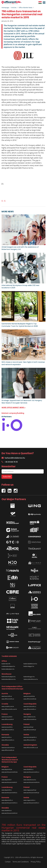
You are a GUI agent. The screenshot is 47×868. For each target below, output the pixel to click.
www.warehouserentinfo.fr (9, 782)
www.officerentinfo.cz (30, 709)
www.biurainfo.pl (28, 727)
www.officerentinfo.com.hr (9, 709)
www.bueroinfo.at (7, 696)
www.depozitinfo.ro (7, 800)
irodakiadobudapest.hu (8, 666)
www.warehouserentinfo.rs (31, 803)
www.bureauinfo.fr (7, 717)
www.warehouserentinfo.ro (9, 803)
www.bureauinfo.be (29, 696)
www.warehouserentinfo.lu (9, 793)
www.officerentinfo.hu (30, 719)
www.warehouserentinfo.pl (31, 793)
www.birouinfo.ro (7, 737)
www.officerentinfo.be (30, 699)
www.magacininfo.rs (29, 800)
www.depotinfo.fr (7, 780)
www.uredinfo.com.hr (8, 706)
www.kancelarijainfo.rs (30, 737)
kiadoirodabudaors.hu (8, 669)
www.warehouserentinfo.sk (9, 813)
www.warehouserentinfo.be (10, 772)
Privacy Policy (36, 862)
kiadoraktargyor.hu (29, 677)
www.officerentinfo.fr (8, 719)
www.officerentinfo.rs (30, 740)
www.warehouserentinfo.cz (31, 772)
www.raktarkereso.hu (30, 780)
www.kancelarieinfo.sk (8, 748)
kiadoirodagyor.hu (29, 666)
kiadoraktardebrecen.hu (9, 679)
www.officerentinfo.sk (8, 750)
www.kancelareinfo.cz (30, 706)
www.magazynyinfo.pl (30, 790)
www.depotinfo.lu (7, 790)
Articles (14, 8)
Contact (8, 862)
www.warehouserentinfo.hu (31, 782)
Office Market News (26, 8)
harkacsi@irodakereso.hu (13, 458)
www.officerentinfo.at (8, 699)
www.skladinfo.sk (7, 810)
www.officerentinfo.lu (8, 730)
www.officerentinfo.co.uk (31, 748)
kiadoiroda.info (6, 664)
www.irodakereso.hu (29, 717)
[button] (44, 3)
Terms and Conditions (21, 862)
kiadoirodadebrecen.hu (30, 664)
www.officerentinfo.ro (8, 740)
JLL (2, 201)
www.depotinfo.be (7, 769)
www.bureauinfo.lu (7, 727)
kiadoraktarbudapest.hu (9, 677)
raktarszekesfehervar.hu (31, 679)
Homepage (5, 8)
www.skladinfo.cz (28, 769)
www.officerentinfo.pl (30, 730)
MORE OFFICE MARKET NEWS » (14, 407)
